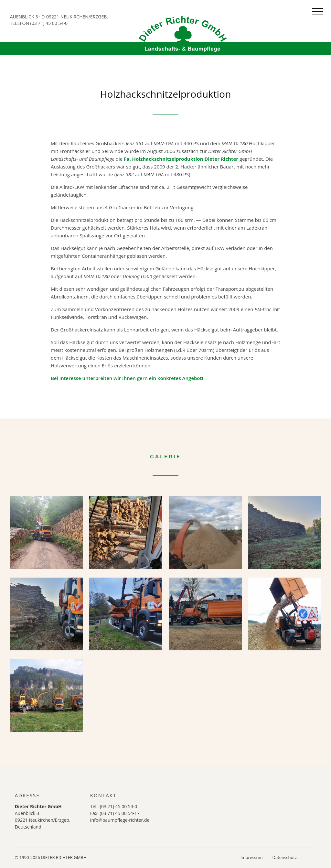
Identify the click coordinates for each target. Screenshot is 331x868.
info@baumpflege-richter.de (120, 820)
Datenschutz (285, 857)
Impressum (252, 857)
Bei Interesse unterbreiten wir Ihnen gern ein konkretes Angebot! (127, 378)
